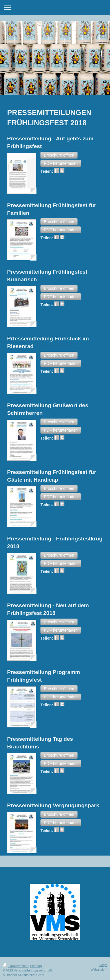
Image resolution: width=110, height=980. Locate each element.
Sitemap (36, 966)
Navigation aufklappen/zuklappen (55, 8)
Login (103, 965)
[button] (59, 155)
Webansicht (99, 969)
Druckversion (16, 966)
